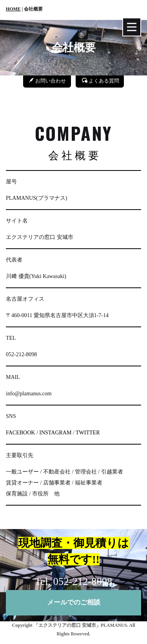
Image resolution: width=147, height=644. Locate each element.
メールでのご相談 (74, 602)
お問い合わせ (47, 81)
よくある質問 (101, 81)
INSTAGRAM (55, 433)
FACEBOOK (20, 433)
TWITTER (88, 433)
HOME (13, 9)
